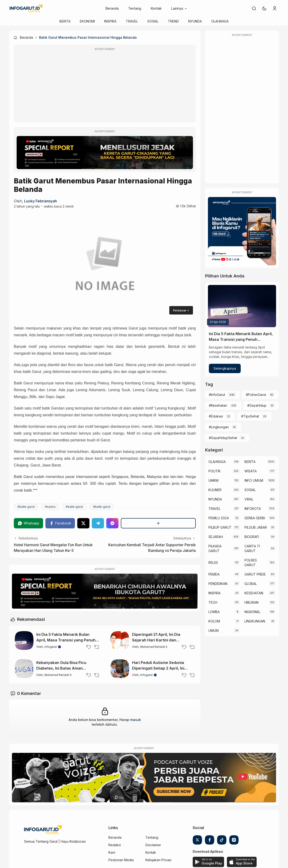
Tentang (135, 8)
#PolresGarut (256, 395)
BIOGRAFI (252, 537)
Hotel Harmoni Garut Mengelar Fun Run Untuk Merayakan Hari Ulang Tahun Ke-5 (53, 548)
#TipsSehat (250, 416)
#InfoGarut (217, 395)
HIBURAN (251, 602)
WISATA (251, 471)
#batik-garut (26, 507)
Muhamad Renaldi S (154, 647)
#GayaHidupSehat (223, 438)
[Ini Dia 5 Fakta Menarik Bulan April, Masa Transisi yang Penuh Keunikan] (24, 641)
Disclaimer (153, 845)
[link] (254, 8)
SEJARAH (216, 537)
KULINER (215, 490)
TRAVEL (132, 21)
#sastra (50, 507)
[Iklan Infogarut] (242, 231)
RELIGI (213, 563)
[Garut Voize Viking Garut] (144, 778)
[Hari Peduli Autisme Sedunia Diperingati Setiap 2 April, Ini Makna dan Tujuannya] (120, 669)
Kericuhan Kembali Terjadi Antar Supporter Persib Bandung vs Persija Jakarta (152, 548)
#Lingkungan (219, 427)
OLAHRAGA (220, 21)
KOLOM (214, 621)
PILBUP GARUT (220, 527)
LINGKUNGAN (255, 621)
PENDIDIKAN (218, 584)
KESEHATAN (254, 593)
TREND (173, 21)
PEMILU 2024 (219, 518)
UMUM (214, 631)
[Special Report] (105, 153)
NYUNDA (195, 21)
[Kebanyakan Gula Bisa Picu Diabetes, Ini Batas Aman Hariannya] (24, 669)
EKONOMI (87, 21)
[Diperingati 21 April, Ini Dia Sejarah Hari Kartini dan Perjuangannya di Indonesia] (120, 641)
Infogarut (51, 647)
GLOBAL (251, 584)
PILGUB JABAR (256, 527)
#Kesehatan (218, 405)
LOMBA (214, 612)
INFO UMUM (254, 480)
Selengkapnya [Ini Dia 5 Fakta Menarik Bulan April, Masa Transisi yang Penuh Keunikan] (225, 368)
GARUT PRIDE (255, 574)
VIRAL (249, 499)
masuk (136, 720)
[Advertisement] (105, 87)
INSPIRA (110, 21)
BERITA (65, 21)
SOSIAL (153, 21)
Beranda (112, 8)
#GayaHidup (257, 405)
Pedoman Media (121, 860)
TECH (213, 602)
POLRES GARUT (251, 563)
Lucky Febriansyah (41, 201)
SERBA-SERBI (255, 518)
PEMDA (214, 574)
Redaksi (115, 845)
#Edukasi (216, 416)
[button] (264, 8)
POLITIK (214, 471)
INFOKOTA (253, 509)
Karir (112, 852)
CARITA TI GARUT (252, 548)
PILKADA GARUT (215, 548)
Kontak (156, 8)
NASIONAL (252, 612)
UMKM (213, 480)
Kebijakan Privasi (158, 860)
